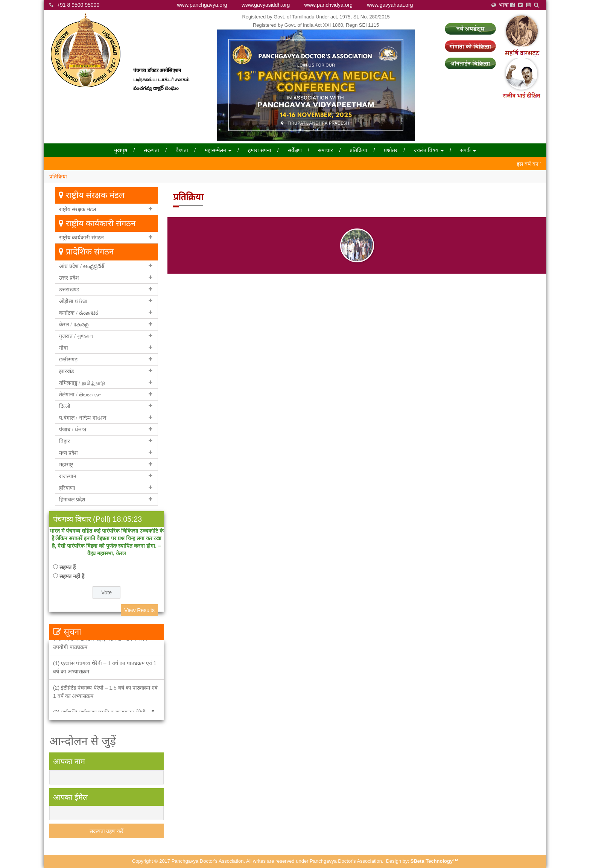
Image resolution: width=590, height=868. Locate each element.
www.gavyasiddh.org (266, 5)
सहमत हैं (68, 567)
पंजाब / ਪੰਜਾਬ (73, 429)
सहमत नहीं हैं (72, 576)
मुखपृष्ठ (121, 150)
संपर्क (468, 150)
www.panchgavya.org (202, 5)
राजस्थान (68, 476)
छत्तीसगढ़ (68, 359)
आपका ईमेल (71, 797)
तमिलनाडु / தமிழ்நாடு (82, 383)
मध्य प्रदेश (68, 453)
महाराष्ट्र (66, 464)
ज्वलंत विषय (429, 150)
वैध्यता (182, 150)
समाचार (325, 150)
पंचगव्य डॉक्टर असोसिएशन (157, 74)
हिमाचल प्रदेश (72, 499)
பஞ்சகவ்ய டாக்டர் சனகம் (161, 83)
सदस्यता (151, 150)
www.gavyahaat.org (390, 5)
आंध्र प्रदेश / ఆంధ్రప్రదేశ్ (82, 266)
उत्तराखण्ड (69, 289)
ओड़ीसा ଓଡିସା (73, 301)
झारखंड (66, 371)
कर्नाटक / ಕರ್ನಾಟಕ (79, 313)
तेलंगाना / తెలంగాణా (80, 394)
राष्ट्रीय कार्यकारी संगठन (81, 238)
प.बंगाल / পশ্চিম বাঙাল (83, 418)
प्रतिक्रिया (358, 150)
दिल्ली (65, 406)
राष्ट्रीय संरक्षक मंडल (78, 209)
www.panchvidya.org (328, 5)
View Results (139, 610)
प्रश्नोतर (391, 150)
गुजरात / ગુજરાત (76, 336)
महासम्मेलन (218, 150)
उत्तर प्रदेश (69, 278)
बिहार (65, 441)
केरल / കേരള (74, 324)
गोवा (64, 348)
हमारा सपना (260, 150)
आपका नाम (69, 761)
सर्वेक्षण (295, 150)
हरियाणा (67, 488)
